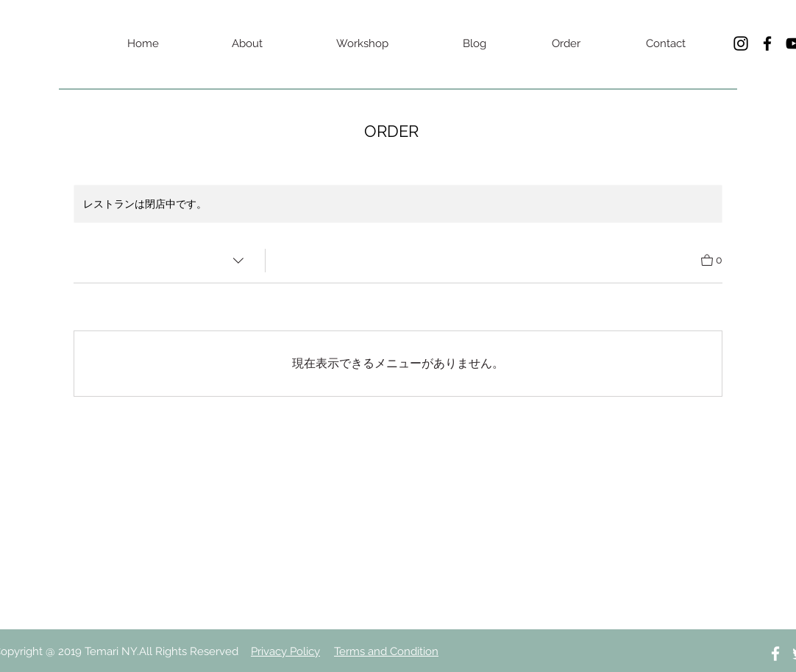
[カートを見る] (712, 259)
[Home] (143, 43)
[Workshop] (362, 43)
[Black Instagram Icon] (741, 43)
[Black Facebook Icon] (767, 43)
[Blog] (474, 43)
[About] (247, 43)
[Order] (566, 43)
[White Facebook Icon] (775, 654)
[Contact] (666, 43)
